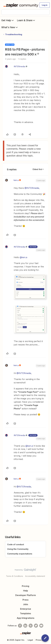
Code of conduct (16, 544)
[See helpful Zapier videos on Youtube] (41, 626)
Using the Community (18, 549)
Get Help (8, 20)
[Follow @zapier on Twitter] (36, 626)
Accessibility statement (35, 576)
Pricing (25, 586)
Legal (30, 640)
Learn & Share (26, 20)
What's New (10, 27)
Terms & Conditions (15, 576)
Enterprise (26, 609)
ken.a (16, 180)
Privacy (39, 640)
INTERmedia (19, 66)
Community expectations (20, 554)
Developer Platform (26, 595)
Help (26, 591)
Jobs (26, 604)
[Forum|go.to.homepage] (20, 5)
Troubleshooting (14, 34)
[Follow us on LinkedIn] (25, 626)
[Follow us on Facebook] (20, 626)
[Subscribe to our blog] (31, 626)
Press (25, 600)
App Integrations (26, 618)
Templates (25, 613)
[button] (45, 5)
